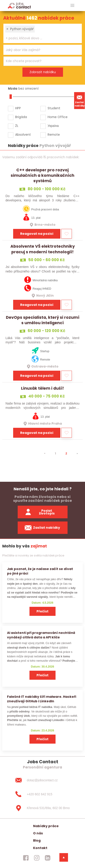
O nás (38, 833)
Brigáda (21, 117)
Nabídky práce (46, 826)
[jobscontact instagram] (37, 858)
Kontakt (40, 848)
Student (54, 108)
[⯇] (45, 454)
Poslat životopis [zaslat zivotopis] (40, 512)
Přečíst (42, 611)
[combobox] (43, 33)
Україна (53, 126)
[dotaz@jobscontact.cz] (42, 780)
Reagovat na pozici (37, 234)
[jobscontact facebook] (26, 858)
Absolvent (23, 135)
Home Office (58, 117)
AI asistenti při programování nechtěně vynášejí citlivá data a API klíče (41, 635)
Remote (54, 135)
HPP (18, 108)
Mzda (13, 88)
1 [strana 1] (55, 453)
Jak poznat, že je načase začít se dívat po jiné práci (40, 571)
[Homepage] (19, 5)
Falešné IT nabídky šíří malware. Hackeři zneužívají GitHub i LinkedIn (42, 699)
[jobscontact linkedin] (48, 858)
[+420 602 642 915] (42, 794)
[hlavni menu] (72, 6)
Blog (37, 840)
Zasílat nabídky (80, 100)
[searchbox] (40, 38)
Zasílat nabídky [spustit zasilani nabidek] (42, 528)
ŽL (17, 126)
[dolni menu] (64, 857)
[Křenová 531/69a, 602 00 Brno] (42, 808)
